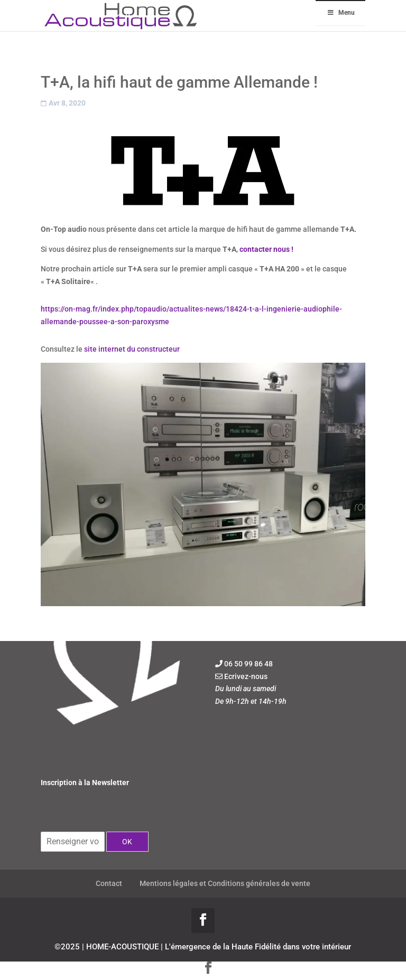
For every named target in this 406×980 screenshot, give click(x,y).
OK (127, 842)
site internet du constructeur (132, 349)
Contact (109, 883)
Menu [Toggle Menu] (340, 13)
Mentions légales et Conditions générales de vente (225, 883)
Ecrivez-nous (246, 676)
